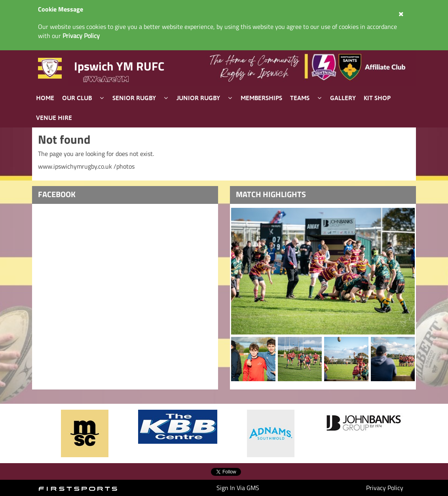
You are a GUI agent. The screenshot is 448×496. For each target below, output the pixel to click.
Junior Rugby (198, 98)
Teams (300, 98)
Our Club (77, 98)
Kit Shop (377, 98)
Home (45, 98)
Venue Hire (54, 118)
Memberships (261, 98)
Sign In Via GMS (238, 488)
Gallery (343, 98)
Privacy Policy (385, 488)
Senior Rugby (134, 98)
